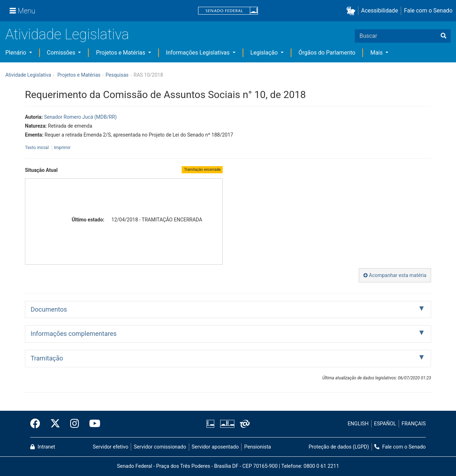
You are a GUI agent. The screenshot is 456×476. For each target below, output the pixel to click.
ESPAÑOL (385, 424)
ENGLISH (358, 424)
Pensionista (258, 447)
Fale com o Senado (428, 11)
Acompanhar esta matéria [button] (395, 275)
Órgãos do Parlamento (327, 53)
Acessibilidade (380, 11)
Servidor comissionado (160, 447)
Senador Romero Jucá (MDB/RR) (80, 117)
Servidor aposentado (215, 447)
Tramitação (47, 358)
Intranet (43, 447)
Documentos (49, 309)
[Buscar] (444, 36)
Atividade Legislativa (67, 34)
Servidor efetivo (110, 447)
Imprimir (62, 147)
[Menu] (22, 11)
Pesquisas (117, 75)
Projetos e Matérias (121, 53)
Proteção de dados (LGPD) (339, 447)
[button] (352, 11)
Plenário (16, 53)
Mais (377, 53)
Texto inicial (37, 147)
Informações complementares (74, 334)
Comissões (62, 53)
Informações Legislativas (199, 53)
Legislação (265, 53)
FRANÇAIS (414, 424)
